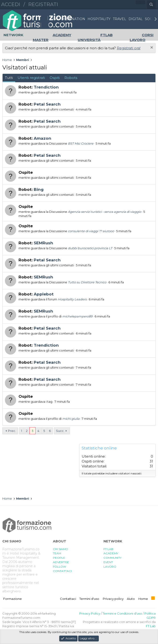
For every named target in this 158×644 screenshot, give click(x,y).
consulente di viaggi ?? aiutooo (91, 231)
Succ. (60, 431)
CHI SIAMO (61, 549)
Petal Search (47, 104)
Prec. (12, 431)
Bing (39, 189)
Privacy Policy (90, 613)
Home (143, 599)
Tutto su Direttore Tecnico (87, 282)
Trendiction (46, 87)
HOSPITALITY (99, 19)
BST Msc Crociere (81, 143)
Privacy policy (113, 599)
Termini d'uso (89, 599)
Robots (71, 78)
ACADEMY (111, 553)
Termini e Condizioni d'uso (122, 613)
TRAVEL (119, 19)
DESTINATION (73, 19)
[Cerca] (151, 5)
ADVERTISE (61, 562)
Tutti (9, 78)
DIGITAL (136, 19)
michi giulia (71, 419)
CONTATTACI (62, 571)
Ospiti (55, 78)
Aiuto (131, 599)
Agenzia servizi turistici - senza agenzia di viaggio (105, 212)
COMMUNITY (112, 558)
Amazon (42, 138)
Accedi (11, 4)
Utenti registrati (31, 78)
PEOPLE (59, 558)
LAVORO (110, 567)
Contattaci (68, 599)
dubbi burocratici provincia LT (90, 248)
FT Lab (151, 626)
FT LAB (108, 549)
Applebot (44, 294)
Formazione (13, 599)
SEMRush (43, 243)
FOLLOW (59, 567)
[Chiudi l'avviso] (151, 48)
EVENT (108, 562)
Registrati (43, 4)
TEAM (57, 553)
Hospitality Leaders (72, 299)
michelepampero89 (77, 316)
